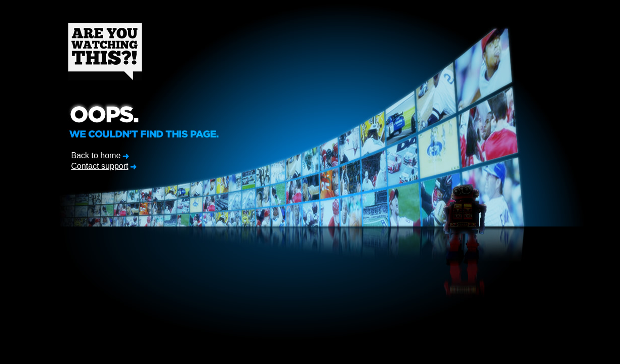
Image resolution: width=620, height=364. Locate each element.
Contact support (100, 166)
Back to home (96, 155)
